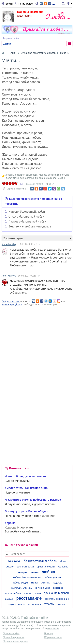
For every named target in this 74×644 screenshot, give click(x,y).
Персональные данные (16, 641)
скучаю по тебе (17, 604)
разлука (9, 599)
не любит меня (42, 588)
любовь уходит (20, 583)
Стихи (7, 44)
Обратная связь (53, 637)
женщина (63, 567)
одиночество (27, 178)
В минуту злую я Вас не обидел (27, 511)
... (47, 3)
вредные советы (46, 567)
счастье (61, 604)
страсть (49, 604)
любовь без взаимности (52, 175)
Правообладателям (14, 637)
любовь (10, 175)
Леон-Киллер (9, 276)
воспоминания (25, 567)
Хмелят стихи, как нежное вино (26, 488)
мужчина (45, 583)
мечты (61, 178)
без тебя (14, 561)
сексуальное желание (57, 599)
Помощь (49, 634)
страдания (35, 604)
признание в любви (46, 178)
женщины (23, 572)
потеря (37, 593)
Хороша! (11, 523)
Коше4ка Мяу (9, 244)
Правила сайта (11, 634)
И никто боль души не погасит (25, 476)
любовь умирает (53, 578)
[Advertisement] (37, 343)
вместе (10, 567)
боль (63, 561)
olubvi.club (53, 629)
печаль (27, 593)
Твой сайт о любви (34, 618)
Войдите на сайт (11, 301)
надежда (58, 583)
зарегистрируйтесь (12, 305)
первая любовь (13, 593)
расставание (29, 598)
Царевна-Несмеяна (30, 12)
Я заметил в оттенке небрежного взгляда (33, 500)
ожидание (58, 588)
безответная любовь (26, 175)
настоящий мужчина (21, 588)
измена (35, 572)
